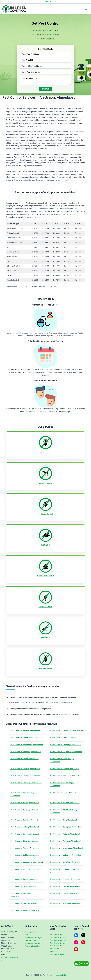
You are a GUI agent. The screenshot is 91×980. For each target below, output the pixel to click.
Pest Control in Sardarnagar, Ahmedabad (66, 848)
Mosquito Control (45, 483)
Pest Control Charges (34, 938)
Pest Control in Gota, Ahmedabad (64, 820)
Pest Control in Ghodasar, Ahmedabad (25, 752)
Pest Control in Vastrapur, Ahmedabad (65, 841)
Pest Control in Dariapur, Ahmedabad (25, 730)
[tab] (45, 700)
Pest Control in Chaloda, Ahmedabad (65, 803)
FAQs (27, 935)
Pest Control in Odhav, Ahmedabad (24, 841)
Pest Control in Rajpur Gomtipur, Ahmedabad (23, 895)
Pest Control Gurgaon (58, 954)
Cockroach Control (45, 514)
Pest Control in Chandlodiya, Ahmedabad (67, 730)
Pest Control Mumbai (58, 937)
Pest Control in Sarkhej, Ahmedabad (25, 855)
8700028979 (45, 2)
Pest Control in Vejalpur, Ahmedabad (25, 848)
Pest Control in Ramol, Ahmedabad (64, 893)
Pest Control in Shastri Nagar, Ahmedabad (62, 784)
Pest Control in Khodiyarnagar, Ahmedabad (62, 760)
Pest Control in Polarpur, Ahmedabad (65, 886)
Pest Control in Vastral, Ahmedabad (25, 803)
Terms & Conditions (33, 946)
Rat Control (46, 545)
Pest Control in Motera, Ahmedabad (25, 827)
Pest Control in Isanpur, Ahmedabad (25, 869)
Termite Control (45, 452)
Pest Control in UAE (33, 943)
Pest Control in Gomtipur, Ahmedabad (25, 820)
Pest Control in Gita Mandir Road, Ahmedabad (64, 811)
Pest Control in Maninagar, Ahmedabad (66, 776)
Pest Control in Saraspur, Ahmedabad (25, 910)
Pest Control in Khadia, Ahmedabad (24, 759)
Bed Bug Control (46, 669)
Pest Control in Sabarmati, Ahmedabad (66, 903)
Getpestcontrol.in (60, 975)
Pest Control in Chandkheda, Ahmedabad (27, 738)
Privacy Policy (31, 932)
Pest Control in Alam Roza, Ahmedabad (66, 862)
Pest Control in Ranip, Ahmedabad (24, 903)
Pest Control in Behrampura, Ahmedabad (27, 745)
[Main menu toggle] (86, 9)
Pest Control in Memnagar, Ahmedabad (26, 783)
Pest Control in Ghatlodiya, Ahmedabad (66, 745)
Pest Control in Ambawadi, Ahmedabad (66, 855)
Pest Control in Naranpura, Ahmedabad (66, 827)
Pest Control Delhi (57, 934)
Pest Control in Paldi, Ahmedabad (24, 886)
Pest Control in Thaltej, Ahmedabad (64, 793)
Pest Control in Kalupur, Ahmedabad (25, 879)
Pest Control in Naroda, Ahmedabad (25, 834)
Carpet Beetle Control (45, 576)
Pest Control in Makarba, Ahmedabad (25, 776)
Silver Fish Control (45, 607)
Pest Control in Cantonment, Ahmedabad (27, 862)
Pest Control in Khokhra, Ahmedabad (25, 769)
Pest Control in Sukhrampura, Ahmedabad (22, 794)
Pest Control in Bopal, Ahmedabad (64, 738)
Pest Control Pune (57, 946)
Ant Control (45, 638)
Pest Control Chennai (58, 940)
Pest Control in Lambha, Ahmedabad (65, 769)
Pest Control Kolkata (57, 943)
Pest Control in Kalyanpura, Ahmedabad (66, 752)
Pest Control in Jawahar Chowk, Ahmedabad (63, 871)
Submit (45, 89)
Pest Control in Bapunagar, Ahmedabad (26, 810)
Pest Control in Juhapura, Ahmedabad (65, 879)
